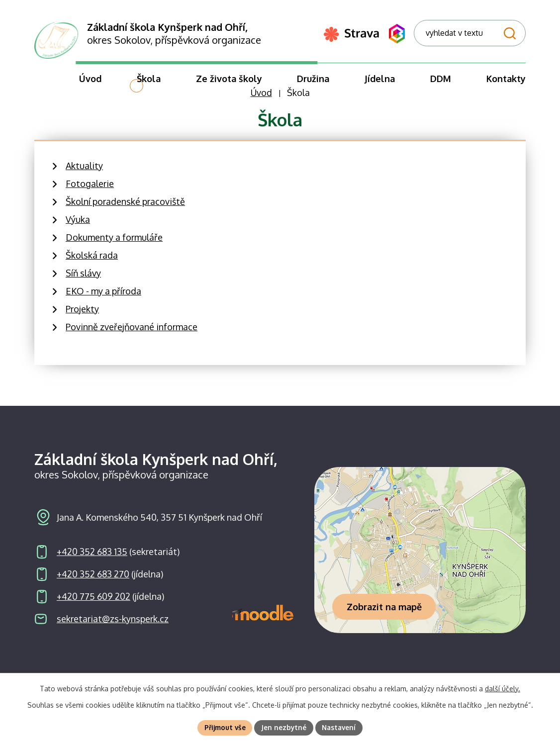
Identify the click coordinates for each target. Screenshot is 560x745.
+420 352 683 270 (93, 580)
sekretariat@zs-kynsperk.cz (113, 625)
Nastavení (341, 727)
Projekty (82, 314)
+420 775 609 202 (93, 602)
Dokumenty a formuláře (114, 243)
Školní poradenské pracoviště (125, 207)
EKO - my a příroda (103, 296)
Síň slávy (83, 279)
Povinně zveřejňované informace (132, 332)
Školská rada (92, 261)
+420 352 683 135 (92, 558)
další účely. (503, 688)
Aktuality (84, 171)
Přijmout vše (224, 727)
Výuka (78, 225)
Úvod (261, 98)
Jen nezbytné (284, 727)
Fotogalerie (90, 189)
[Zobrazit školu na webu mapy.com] (420, 556)
